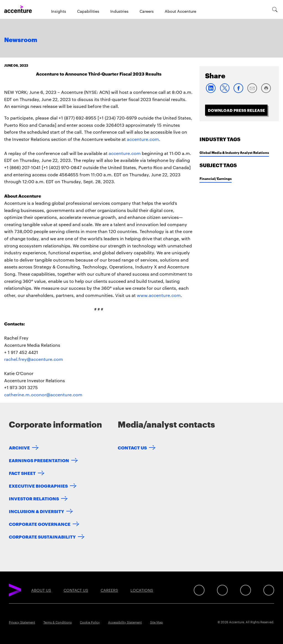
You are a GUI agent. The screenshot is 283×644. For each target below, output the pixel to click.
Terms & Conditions (57, 622)
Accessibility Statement (125, 622)
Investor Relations (34, 498)
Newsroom (21, 40)
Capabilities (88, 11)
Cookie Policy (90, 622)
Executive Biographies (38, 486)
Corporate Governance (40, 524)
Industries (119, 11)
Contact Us (132, 447)
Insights (59, 11)
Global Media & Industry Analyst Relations (234, 152)
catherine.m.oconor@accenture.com (43, 395)
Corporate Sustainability (42, 536)
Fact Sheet (22, 473)
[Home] (18, 9)
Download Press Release (236, 110)
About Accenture (180, 11)
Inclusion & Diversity (36, 511)
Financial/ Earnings (216, 178)
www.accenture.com (159, 295)
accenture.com (143, 139)
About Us (41, 590)
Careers (147, 11)
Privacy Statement (22, 622)
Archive (19, 447)
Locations (142, 590)
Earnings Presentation (39, 460)
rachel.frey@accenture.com (34, 359)
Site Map (156, 622)
